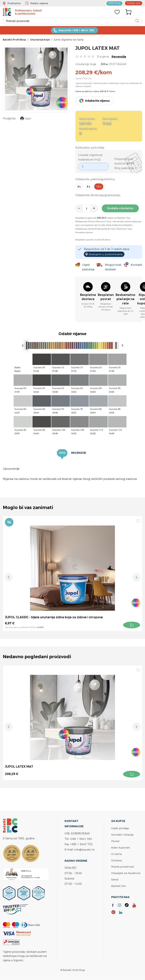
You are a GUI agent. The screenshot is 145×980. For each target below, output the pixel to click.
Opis (62, 453)
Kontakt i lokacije (122, 835)
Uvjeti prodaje (120, 828)
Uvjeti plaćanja (88, 267)
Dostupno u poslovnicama (106, 254)
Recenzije (119, 57)
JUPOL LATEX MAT (19, 767)
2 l (79, 187)
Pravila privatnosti (123, 866)
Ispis (25, 119)
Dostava (116, 860)
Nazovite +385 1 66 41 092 (76, 30)
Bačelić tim (119, 884)
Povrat (115, 841)
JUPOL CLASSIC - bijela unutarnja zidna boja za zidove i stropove (54, 617)
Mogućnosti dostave (113, 267)
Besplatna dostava (88, 297)
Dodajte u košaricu (120, 209)
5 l (89, 187)
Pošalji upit (134, 3)
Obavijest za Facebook (126, 872)
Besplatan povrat (106, 297)
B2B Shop (115, 3)
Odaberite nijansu (97, 101)
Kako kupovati (121, 847)
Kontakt (136, 265)
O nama (116, 853)
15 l (99, 187)
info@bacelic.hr (84, 849)
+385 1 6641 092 (81, 839)
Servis (115, 878)
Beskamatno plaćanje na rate (125, 299)
